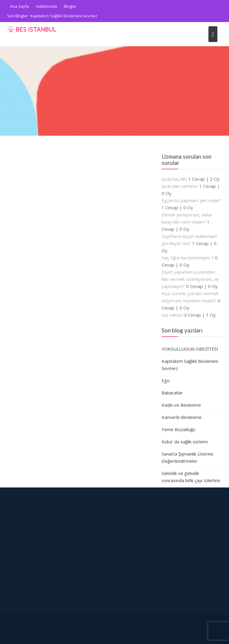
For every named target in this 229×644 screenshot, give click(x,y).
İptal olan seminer (180, 186)
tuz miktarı (172, 315)
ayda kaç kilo (174, 179)
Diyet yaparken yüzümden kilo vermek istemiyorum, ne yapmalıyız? (190, 279)
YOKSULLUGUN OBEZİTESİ (190, 349)
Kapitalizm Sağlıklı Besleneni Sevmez (64, 16)
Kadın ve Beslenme (181, 405)
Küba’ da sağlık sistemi (185, 442)
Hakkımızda (46, 6)
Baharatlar (172, 393)
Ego (166, 380)
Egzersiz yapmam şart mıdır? (191, 200)
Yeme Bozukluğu (178, 429)
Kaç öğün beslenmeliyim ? (188, 258)
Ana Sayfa (20, 6)
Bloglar (70, 6)
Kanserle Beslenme (182, 417)
